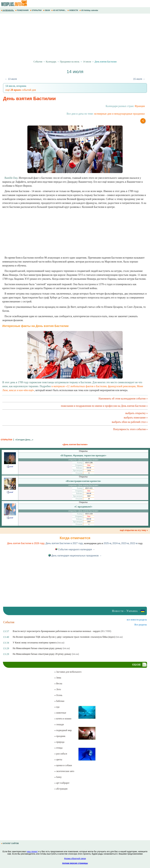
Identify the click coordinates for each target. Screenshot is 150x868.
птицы (58, 748)
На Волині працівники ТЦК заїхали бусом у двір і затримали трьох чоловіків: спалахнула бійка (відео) (64, 637)
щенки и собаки (63, 765)
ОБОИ (47, 10)
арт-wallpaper (62, 783)
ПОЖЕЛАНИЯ (22, 10)
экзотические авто (64, 771)
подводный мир (63, 730)
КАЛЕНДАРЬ (8, 10)
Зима (58, 678)
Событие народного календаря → (75, 549)
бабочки (59, 701)
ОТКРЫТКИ (36, 10)
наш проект (32, 851)
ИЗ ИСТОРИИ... (59, 10)
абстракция (61, 789)
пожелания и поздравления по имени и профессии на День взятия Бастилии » (104, 406)
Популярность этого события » (130, 429)
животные (60, 713)
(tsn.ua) (119, 637)
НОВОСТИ (73, 10)
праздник (60, 736)
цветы (58, 759)
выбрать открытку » (137, 413)
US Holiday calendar (89, 10)
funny (58, 777)
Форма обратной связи (75, 859)
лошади (59, 724)
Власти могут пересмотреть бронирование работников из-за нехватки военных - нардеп (56, 631)
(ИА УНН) (106, 631)
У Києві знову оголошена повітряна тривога (35, 643)
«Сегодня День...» (24, 440)
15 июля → (139, 79)
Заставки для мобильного (68, 672)
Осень (58, 695)
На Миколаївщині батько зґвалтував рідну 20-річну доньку (42, 654)
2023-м (125, 543)
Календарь (51, 62)
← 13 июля (11, 79)
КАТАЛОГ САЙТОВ (10, 843)
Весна (58, 683)
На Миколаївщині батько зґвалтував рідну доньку (37, 648)
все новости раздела (137, 620)
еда (57, 707)
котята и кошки (63, 719)
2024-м (116, 543)
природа (59, 742)
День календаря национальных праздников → (75, 556)
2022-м (134, 543)
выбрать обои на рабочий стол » (130, 422)
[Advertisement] (75, 37)
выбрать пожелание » (136, 418)
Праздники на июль (70, 62)
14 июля (87, 62)
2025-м (107, 543)
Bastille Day (11, 178)
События (38, 62)
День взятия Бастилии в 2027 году (64, 543)
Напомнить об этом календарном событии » (123, 399)
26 (89, 499)
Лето (58, 689)
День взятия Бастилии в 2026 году (26, 543)
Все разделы (141, 625)
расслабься (61, 754)
